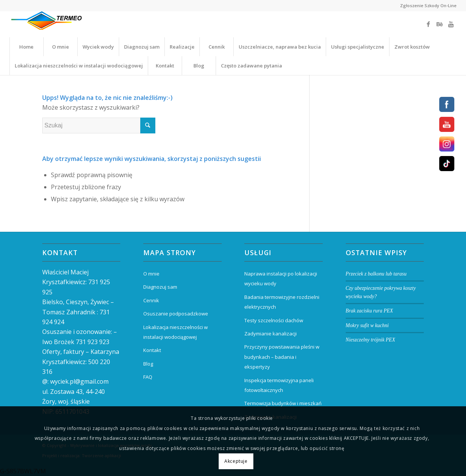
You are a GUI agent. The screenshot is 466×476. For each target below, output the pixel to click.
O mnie (151, 274)
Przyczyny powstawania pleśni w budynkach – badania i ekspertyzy (282, 357)
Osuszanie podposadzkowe (176, 314)
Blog (148, 364)
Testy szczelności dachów (274, 320)
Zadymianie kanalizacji (271, 334)
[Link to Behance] (440, 24)
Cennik (151, 300)
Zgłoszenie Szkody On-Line (428, 5)
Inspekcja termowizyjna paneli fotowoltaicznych (279, 385)
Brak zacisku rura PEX (369, 311)
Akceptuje (236, 461)
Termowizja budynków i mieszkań (283, 403)
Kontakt (152, 350)
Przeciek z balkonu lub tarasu (376, 274)
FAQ (148, 377)
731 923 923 (93, 342)
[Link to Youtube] (451, 24)
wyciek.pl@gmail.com (79, 381)
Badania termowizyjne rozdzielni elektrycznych (282, 302)
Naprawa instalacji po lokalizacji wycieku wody (281, 279)
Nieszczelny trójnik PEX (370, 340)
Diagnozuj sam (160, 287)
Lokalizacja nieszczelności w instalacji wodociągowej (176, 332)
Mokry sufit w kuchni (367, 325)
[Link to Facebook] (428, 24)
